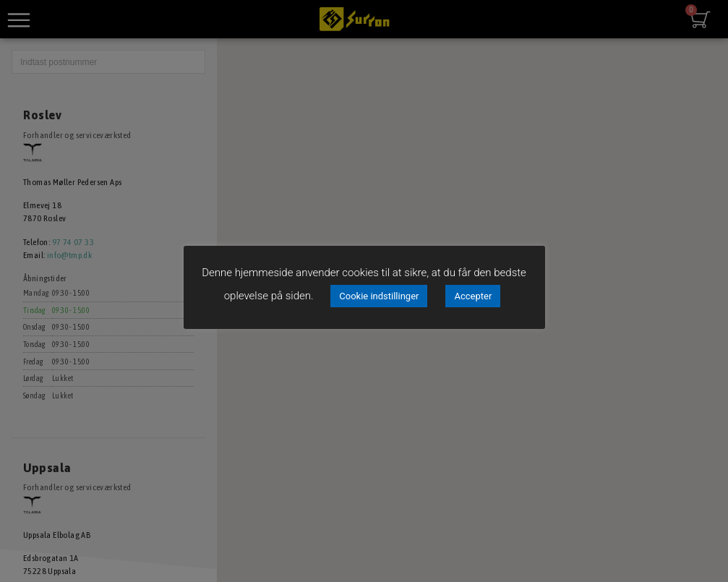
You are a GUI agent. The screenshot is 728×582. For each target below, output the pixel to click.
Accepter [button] (473, 296)
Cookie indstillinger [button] (379, 296)
